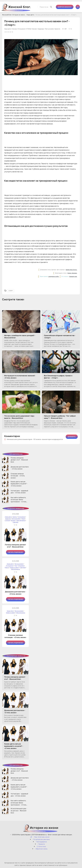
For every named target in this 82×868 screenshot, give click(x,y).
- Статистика (41, 846)
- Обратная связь (41, 849)
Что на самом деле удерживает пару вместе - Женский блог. (19, 417)
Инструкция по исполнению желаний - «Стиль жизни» (20, 377)
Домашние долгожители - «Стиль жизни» (16, 593)
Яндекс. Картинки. (72, 273)
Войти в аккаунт (65, 7)
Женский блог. (17, 8)
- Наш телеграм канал (40, 837)
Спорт (11, 291)
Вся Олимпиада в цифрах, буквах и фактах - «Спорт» (58, 377)
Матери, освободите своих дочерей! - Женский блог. (20, 337)
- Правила (41, 844)
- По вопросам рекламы (41, 839)
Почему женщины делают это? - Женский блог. (15, 546)
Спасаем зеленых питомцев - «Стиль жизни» (15, 636)
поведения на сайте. (54, 277)
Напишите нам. (73, 277)
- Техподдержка (41, 842)
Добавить (72, 437)
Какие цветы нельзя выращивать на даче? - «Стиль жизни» (14, 746)
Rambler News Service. (71, 270)
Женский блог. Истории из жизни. (14, 15)
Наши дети (30, 15)
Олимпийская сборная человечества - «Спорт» (60, 337)
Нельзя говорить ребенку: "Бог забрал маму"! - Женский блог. (60, 417)
